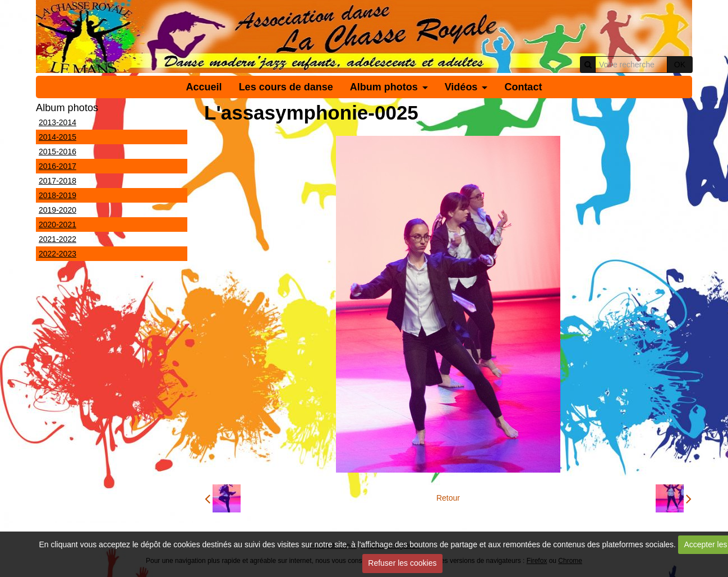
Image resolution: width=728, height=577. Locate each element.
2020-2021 (57, 225)
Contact (523, 87)
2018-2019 (57, 195)
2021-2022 (57, 239)
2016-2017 (57, 166)
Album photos (384, 87)
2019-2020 (57, 210)
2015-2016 (57, 152)
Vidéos (461, 87)
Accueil (204, 87)
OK (680, 65)
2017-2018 (57, 181)
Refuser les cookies (402, 563)
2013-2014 (57, 122)
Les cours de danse (286, 87)
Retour (448, 498)
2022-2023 (57, 254)
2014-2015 (57, 137)
